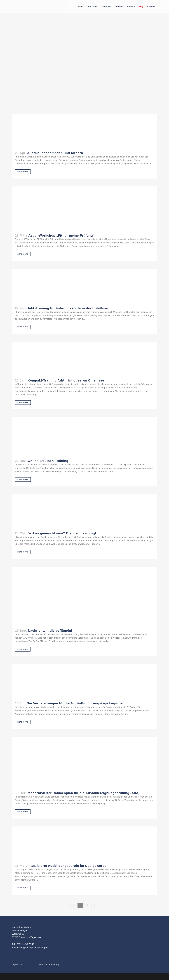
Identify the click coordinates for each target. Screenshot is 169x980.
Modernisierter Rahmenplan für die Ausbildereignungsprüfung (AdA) (84, 793)
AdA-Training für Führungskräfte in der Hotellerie (68, 308)
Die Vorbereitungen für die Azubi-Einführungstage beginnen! (76, 703)
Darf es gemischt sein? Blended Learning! (62, 533)
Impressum (17, 965)
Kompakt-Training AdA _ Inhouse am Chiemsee (66, 380)
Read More (23, 172)
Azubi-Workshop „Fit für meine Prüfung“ (62, 235)
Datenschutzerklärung (48, 965)
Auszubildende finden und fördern (55, 153)
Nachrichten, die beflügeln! (50, 631)
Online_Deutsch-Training (48, 461)
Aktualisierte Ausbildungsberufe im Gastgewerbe (66, 866)
